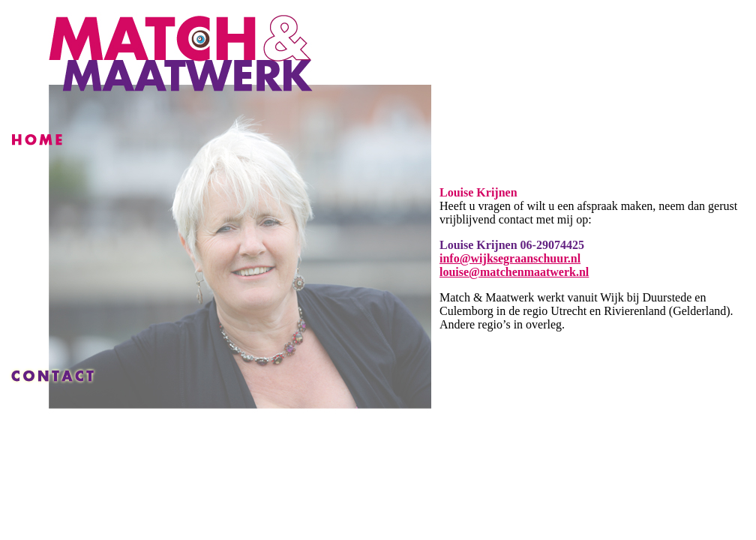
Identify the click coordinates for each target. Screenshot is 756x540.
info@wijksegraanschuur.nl (510, 258)
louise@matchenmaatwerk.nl (514, 272)
